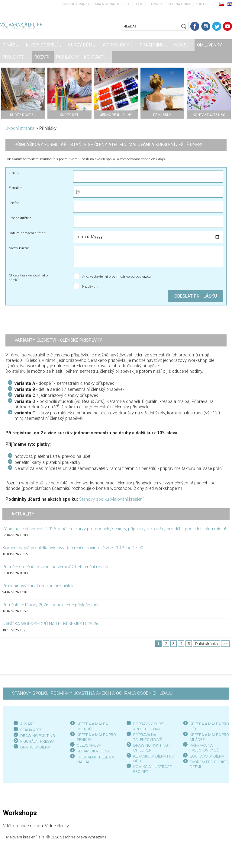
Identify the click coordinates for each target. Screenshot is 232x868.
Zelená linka (179, 4)
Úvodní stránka (76, 4)
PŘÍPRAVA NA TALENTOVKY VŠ (148, 737)
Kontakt (203, 4)
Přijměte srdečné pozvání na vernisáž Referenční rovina (55, 567)
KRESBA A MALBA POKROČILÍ (92, 726)
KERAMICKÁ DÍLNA (93, 751)
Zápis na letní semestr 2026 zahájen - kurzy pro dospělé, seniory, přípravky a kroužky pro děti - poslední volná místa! (114, 529)
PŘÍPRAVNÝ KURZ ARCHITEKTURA (148, 726)
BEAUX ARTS (31, 730)
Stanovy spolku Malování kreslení (111, 499)
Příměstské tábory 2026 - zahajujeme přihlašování (50, 605)
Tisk (139, 4)
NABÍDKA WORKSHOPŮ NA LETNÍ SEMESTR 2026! (51, 624)
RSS (127, 4)
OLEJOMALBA (89, 745)
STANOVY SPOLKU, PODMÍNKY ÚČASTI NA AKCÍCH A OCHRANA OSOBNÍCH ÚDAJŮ (92, 693)
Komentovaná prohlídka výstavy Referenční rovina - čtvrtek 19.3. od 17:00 (73, 548)
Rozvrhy (155, 4)
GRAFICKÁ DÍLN (34, 747)
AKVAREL (28, 724)
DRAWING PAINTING (38, 736)
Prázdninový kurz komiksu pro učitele (38, 586)
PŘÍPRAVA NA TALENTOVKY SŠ (204, 748)
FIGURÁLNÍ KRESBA (37, 741)
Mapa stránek (107, 4)
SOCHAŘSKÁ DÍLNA (207, 756)
